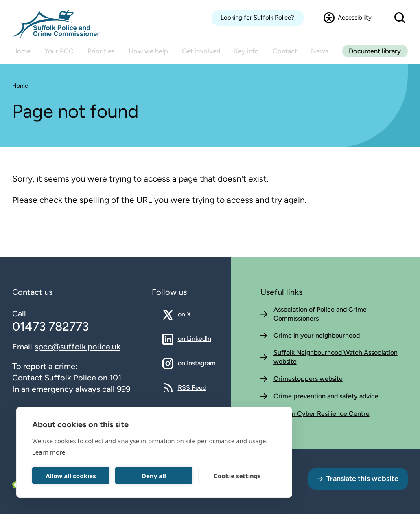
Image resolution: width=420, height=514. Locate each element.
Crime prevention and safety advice (326, 396)
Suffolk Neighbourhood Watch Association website (336, 357)
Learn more (49, 452)
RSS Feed (192, 387)
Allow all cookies (71, 476)
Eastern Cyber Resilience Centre (322, 414)
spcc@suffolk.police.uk (78, 347)
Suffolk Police (272, 18)
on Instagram (197, 363)
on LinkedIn (195, 338)
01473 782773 (50, 326)
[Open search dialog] (400, 18)
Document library (375, 51)
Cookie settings (237, 476)
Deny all (154, 476)
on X (191, 314)
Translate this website (362, 479)
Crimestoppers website (308, 379)
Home (20, 86)
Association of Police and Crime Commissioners (320, 314)
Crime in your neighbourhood (317, 335)
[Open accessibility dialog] (348, 18)
